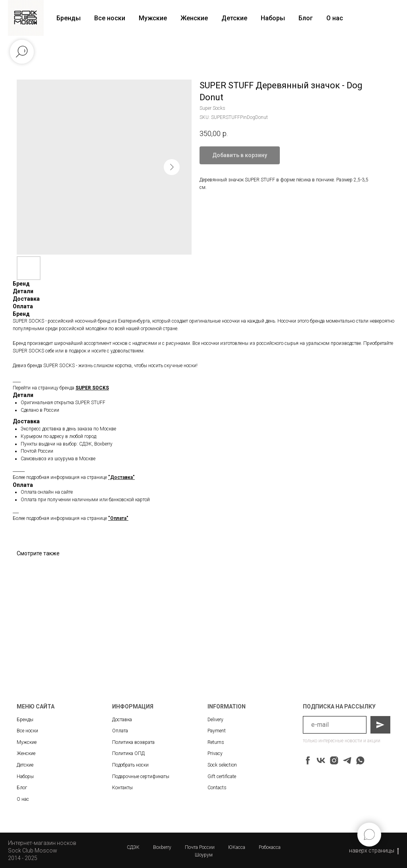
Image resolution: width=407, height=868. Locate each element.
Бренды (25, 720)
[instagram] (334, 760)
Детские (234, 18)
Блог (306, 18)
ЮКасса (237, 847)
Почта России (200, 847)
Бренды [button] (69, 18)
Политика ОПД (128, 753)
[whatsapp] (360, 760)
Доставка (122, 720)
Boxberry (162, 847)
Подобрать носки (130, 765)
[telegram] (347, 760)
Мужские (153, 18)
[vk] (321, 760)
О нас (335, 18)
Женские (194, 18)
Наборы (273, 18)
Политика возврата (133, 742)
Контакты (122, 788)
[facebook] (308, 760)
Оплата (120, 731)
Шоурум (204, 855)
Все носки (110, 18)
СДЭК (133, 847)
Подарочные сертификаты (141, 777)
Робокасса (270, 847)
